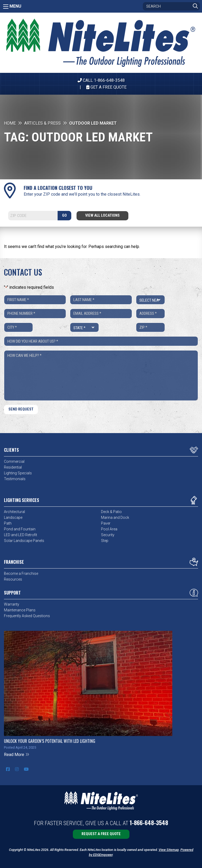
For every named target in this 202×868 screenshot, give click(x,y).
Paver (106, 523)
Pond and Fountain (20, 529)
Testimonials (15, 479)
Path (8, 523)
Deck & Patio (111, 512)
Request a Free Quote (101, 834)
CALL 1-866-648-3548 (101, 80)
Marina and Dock (115, 517)
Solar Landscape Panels (24, 541)
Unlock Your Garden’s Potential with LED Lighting (50, 741)
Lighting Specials (18, 473)
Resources (13, 579)
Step (105, 541)
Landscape (13, 517)
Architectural (14, 512)
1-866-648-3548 (149, 823)
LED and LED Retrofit (21, 535)
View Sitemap (169, 850)
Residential (13, 467)
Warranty (12, 604)
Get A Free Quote (106, 87)
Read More (17, 755)
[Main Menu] (6, 7)
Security (108, 535)
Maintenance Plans (20, 610)
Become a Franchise (21, 573)
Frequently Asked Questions (27, 616)
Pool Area (109, 529)
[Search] (171, 6)
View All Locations (102, 215)
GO (64, 215)
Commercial (14, 461)
